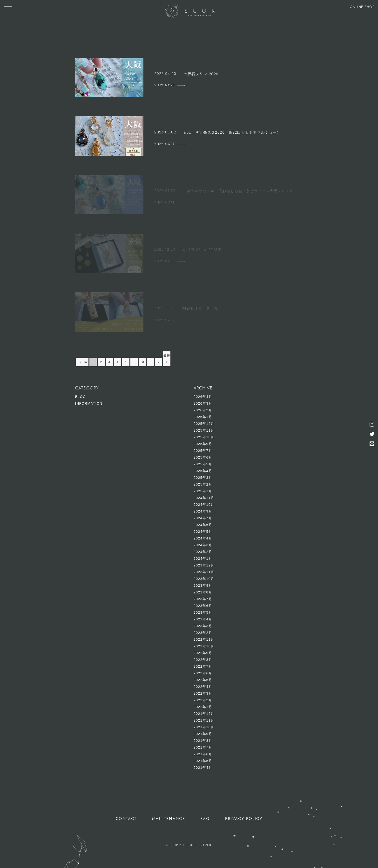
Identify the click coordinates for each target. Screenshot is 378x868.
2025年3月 (203, 478)
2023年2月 (203, 633)
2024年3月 (203, 545)
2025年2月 (203, 484)
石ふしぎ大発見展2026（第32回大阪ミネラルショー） (232, 133)
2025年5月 (203, 464)
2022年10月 (204, 646)
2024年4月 (203, 538)
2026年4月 (203, 397)
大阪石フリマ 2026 (201, 74)
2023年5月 (203, 612)
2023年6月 (203, 606)
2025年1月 (203, 491)
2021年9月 (203, 734)
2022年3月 (203, 693)
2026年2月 (203, 410)
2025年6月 (203, 457)
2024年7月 (203, 518)
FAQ (205, 819)
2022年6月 (203, 673)
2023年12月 (204, 565)
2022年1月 (203, 707)
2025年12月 (204, 424)
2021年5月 (203, 761)
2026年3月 (203, 403)
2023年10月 (204, 579)
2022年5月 (203, 680)
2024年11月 (204, 498)
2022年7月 (203, 666)
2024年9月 (203, 511)
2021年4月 (203, 768)
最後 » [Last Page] (167, 359)
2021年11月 (204, 720)
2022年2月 (203, 700)
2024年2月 (203, 552)
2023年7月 (203, 599)
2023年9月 (203, 585)
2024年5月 (203, 532)
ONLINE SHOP (362, 7)
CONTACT (126, 819)
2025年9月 (203, 444)
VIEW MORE (165, 85)
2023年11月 (204, 572)
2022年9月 (203, 653)
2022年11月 (204, 639)
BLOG (81, 397)
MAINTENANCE (169, 819)
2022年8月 (203, 660)
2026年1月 (203, 417)
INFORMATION (89, 403)
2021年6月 (203, 754)
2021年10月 (204, 727)
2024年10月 (204, 505)
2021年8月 (203, 741)
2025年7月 (203, 451)
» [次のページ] (159, 362)
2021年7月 (203, 747)
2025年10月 (204, 437)
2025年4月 (203, 471)
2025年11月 (204, 430)
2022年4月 (203, 687)
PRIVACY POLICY (244, 819)
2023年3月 (203, 626)
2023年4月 (203, 619)
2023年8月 (203, 592)
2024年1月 (203, 559)
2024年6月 (203, 525)
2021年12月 (204, 714)
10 (142, 362)
